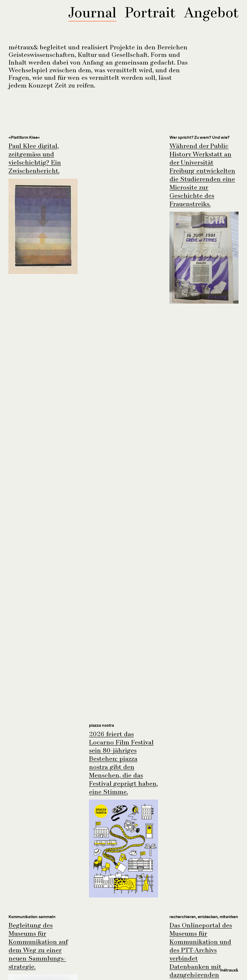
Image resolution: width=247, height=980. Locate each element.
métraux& (229, 970)
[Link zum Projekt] (43, 205)
